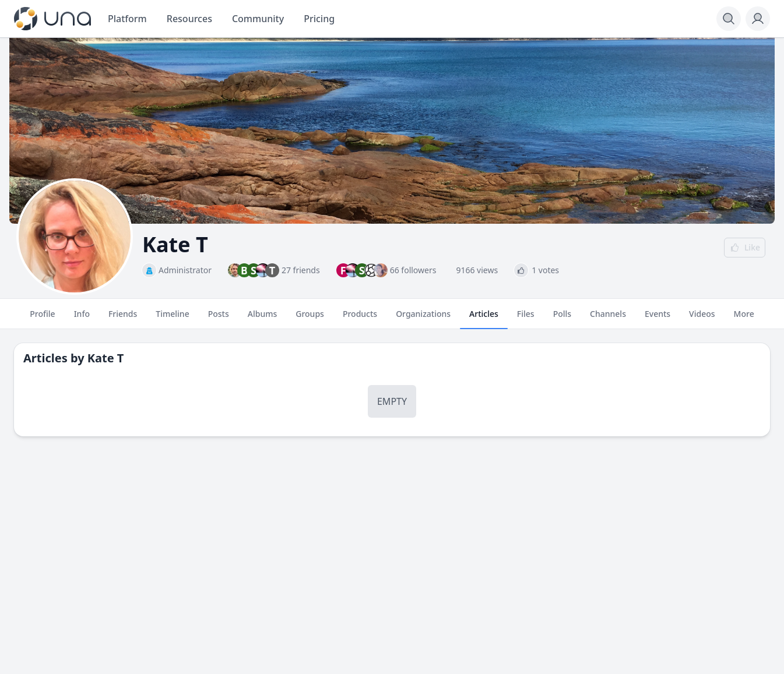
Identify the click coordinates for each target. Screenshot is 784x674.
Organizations (423, 319)
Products (360, 319)
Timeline (172, 319)
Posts (219, 319)
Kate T (106, 358)
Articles (484, 319)
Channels (608, 319)
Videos (702, 319)
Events (658, 319)
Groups (310, 319)
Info (82, 319)
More (744, 319)
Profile (42, 319)
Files (526, 319)
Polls (562, 319)
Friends (123, 319)
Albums (262, 319)
